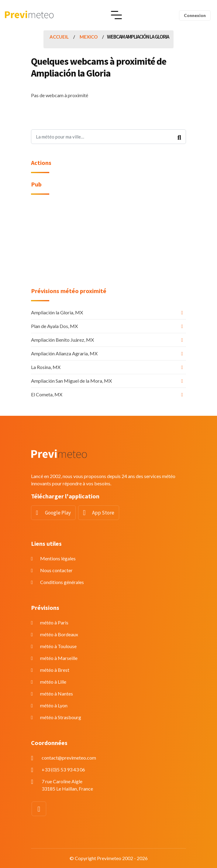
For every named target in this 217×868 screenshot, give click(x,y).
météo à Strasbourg (61, 717)
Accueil (59, 37)
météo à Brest (55, 670)
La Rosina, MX (46, 367)
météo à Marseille (59, 658)
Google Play (58, 513)
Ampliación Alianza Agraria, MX (64, 353)
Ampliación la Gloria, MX (57, 312)
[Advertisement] (108, 245)
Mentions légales (58, 558)
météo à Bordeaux (59, 634)
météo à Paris (54, 622)
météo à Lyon (54, 705)
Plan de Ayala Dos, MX (54, 326)
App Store (103, 513)
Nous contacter (56, 570)
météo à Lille (53, 682)
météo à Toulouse (58, 646)
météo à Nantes (57, 694)
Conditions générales (62, 582)
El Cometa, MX (47, 394)
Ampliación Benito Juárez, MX (62, 340)
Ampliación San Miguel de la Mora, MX (71, 381)
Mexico (89, 37)
